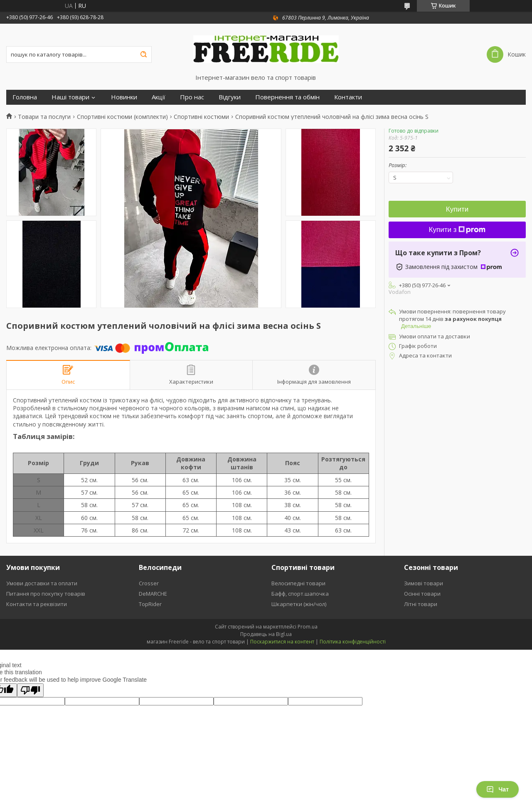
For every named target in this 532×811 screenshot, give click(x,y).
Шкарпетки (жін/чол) (299, 604)
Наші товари (70, 97)
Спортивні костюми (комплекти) (122, 117)
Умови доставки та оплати (42, 583)
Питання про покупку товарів (46, 594)
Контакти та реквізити (37, 604)
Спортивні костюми (201, 117)
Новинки (124, 97)
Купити (457, 209)
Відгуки (230, 97)
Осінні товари (422, 594)
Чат (498, 789)
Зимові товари (424, 583)
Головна (25, 97)
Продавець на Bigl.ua (266, 634)
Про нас (192, 97)
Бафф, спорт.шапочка (300, 594)
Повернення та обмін (287, 97)
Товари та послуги (44, 117)
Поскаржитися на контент (282, 642)
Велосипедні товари (298, 583)
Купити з (457, 230)
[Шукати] (143, 54)
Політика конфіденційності (353, 642)
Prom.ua (308, 627)
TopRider (150, 604)
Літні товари (421, 604)
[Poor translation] (30, 690)
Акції (159, 97)
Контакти (348, 97)
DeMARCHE (153, 594)
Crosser (149, 583)
